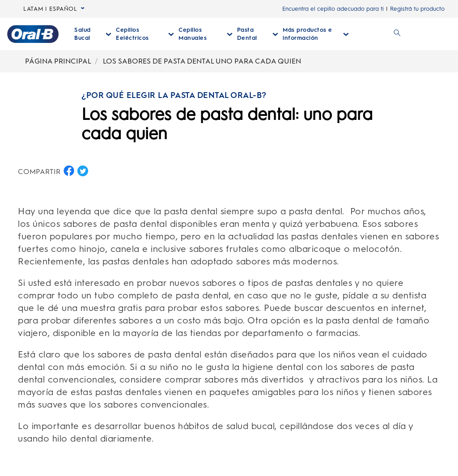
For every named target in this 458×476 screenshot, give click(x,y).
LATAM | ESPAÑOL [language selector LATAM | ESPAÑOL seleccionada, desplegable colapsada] (54, 9)
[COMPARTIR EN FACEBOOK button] (69, 171)
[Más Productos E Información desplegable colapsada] (316, 34)
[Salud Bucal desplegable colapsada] (93, 34)
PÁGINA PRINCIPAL (58, 61)
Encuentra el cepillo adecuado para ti (333, 9)
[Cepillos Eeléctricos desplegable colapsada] (145, 34)
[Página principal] (33, 34)
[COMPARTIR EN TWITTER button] (83, 171)
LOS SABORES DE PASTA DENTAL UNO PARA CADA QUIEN (202, 61)
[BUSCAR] (397, 34)
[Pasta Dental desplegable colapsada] (258, 34)
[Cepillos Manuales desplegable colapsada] (206, 34)
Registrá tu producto (417, 9)
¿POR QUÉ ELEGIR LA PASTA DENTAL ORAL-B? (174, 95)
